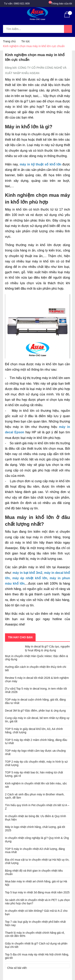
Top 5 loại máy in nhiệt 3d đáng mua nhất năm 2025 (37, 892)
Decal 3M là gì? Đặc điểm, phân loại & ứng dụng (35, 711)
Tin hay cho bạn (20, 637)
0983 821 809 (22, 3)
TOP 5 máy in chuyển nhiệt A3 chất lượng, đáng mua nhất (35, 851)
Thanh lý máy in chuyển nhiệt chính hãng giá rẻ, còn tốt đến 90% (35, 934)
